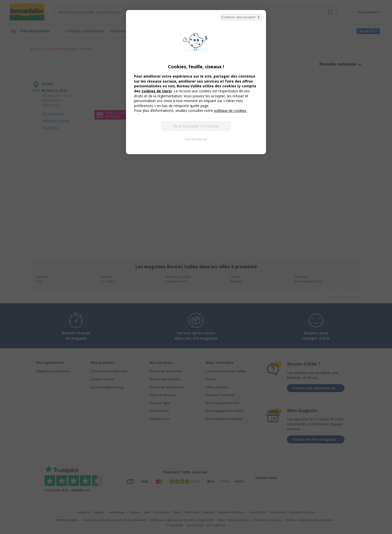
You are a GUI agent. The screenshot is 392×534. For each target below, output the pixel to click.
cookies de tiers (156, 91)
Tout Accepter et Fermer (196, 126)
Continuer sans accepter (241, 17)
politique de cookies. (230, 110)
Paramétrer (196, 139)
